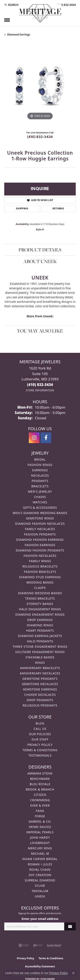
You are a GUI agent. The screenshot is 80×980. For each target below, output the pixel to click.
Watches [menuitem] (40, 502)
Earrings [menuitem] (40, 470)
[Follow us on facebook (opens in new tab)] (46, 438)
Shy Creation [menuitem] (40, 875)
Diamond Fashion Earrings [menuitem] (40, 540)
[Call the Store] (40, 385)
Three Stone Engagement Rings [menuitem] (40, 647)
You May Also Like (40, 331)
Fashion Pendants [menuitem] (40, 534)
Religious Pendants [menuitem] (40, 705)
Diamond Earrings (19, 35)
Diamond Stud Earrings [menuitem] (40, 577)
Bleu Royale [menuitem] (40, 784)
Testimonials (40, 755)
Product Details (40, 250)
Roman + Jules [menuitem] (40, 864)
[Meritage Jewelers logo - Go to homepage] (40, 14)
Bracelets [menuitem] (40, 486)
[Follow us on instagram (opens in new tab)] (34, 438)
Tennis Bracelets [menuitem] (40, 598)
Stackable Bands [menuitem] (40, 657)
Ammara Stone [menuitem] (40, 773)
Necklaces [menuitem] (40, 475)
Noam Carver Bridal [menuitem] (40, 859)
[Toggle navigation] (7, 20)
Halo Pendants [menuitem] (40, 641)
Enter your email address (40, 919)
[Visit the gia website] (24, 945)
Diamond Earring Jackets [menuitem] (40, 636)
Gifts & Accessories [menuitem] (40, 508)
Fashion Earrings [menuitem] (40, 545)
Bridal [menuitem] (40, 459)
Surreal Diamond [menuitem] (40, 880)
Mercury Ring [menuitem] (40, 848)
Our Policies (40, 734)
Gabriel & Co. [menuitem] (40, 821)
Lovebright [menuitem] (40, 843)
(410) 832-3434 (40, 137)
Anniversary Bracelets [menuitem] (40, 668)
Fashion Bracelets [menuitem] (40, 572)
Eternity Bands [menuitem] (40, 604)
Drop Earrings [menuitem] (40, 620)
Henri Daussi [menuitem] (40, 827)
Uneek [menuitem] (40, 896)
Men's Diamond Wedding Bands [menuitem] (40, 513)
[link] (66, 5)
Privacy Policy (40, 745)
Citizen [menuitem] (40, 795)
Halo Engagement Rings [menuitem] (40, 609)
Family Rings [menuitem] (40, 561)
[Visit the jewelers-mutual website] (54, 945)
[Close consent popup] (73, 973)
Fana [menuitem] (40, 811)
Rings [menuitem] (40, 663)
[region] (40, 85)
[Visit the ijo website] (38, 945)
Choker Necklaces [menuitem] (40, 695)
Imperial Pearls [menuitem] (40, 832)
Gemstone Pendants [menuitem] (40, 679)
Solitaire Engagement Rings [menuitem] (40, 652)
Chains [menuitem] (40, 497)
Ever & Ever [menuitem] (40, 805)
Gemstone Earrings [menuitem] (40, 689)
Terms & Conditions (40, 750)
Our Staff (40, 739)
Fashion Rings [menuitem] (40, 465)
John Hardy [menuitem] (40, 837)
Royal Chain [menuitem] (40, 870)
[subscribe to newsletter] (70, 926)
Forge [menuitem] (40, 816)
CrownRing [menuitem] (40, 800)
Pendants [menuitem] (40, 481)
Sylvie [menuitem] (40, 886)
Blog (40, 723)
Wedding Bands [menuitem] (40, 582)
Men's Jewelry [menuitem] (40, 491)
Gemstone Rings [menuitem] (40, 518)
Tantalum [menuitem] (40, 891)
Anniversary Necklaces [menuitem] (40, 673)
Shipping (22, 209)
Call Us (40, 729)
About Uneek (40, 261)
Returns (58, 209)
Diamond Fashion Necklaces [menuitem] (40, 524)
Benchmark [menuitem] (40, 779)
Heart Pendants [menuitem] (40, 630)
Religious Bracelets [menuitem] (40, 566)
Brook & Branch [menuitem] (40, 789)
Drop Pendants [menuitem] (40, 700)
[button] (11, 5)
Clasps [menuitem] (40, 588)
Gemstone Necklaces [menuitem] (40, 684)
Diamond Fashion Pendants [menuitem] (40, 550)
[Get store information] (40, 390)
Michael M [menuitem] (40, 854)
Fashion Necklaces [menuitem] (40, 556)
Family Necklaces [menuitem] (40, 529)
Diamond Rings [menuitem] (40, 625)
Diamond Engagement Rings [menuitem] (40, 614)
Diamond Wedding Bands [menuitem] (40, 593)
